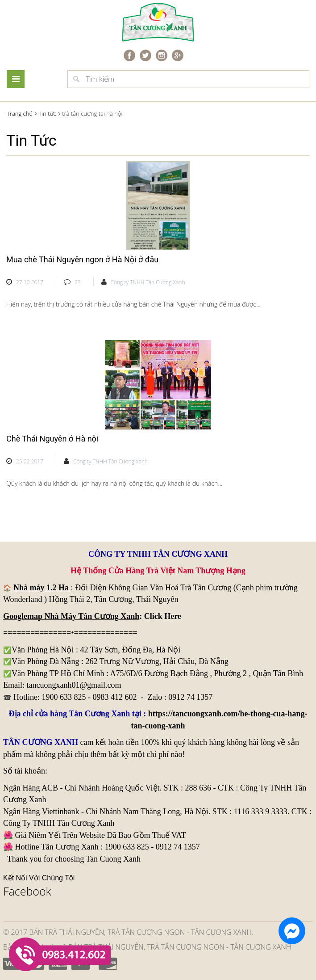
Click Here (163, 616)
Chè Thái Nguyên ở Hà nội (52, 439)
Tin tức (47, 114)
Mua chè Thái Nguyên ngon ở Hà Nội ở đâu (82, 259)
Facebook (27, 891)
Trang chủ (20, 114)
